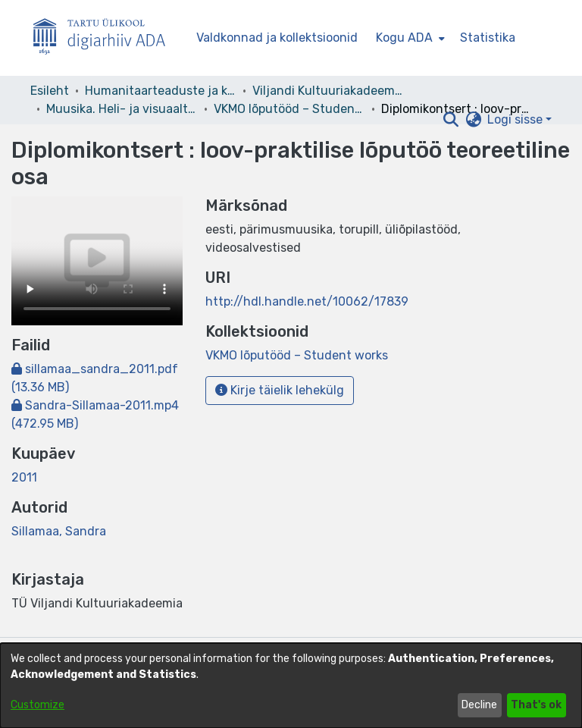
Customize (38, 705)
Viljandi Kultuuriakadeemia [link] (328, 91)
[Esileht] (105, 38)
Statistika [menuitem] (488, 38)
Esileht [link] (50, 91)
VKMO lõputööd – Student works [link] (289, 109)
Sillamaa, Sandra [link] (59, 531)
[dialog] (291, 686)
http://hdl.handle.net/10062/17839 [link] (307, 301)
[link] (297, 355)
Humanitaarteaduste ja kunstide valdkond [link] (161, 91)
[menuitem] (409, 38)
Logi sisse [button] (516, 119)
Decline (479, 705)
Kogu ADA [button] (404, 38)
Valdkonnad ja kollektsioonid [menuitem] (277, 38)
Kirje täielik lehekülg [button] (280, 390)
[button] (451, 120)
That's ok (536, 705)
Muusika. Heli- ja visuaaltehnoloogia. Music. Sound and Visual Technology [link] (122, 109)
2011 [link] (24, 477)
